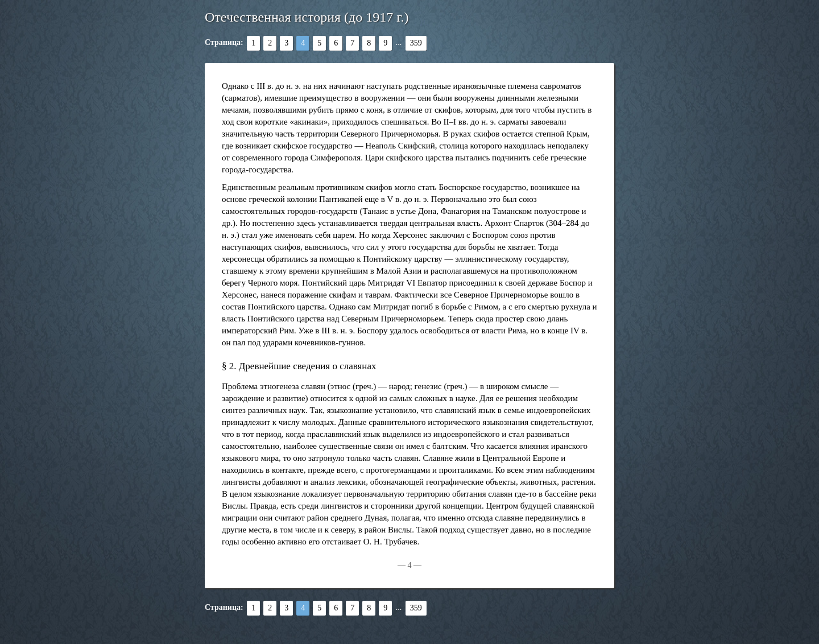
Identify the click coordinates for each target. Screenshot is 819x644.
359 (416, 43)
